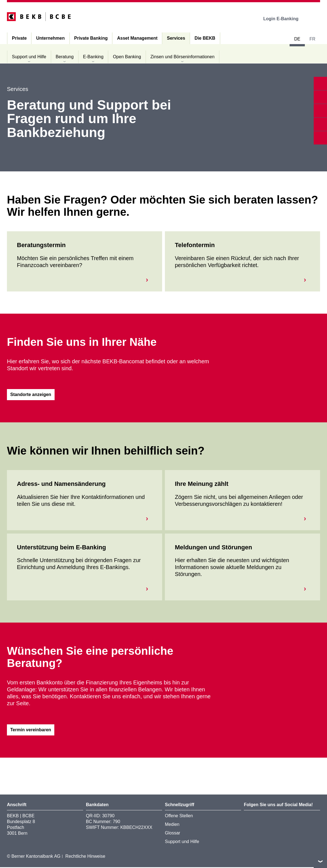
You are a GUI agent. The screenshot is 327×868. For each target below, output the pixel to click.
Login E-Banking (285, 19)
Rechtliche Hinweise (85, 857)
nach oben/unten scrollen (320, 861)
